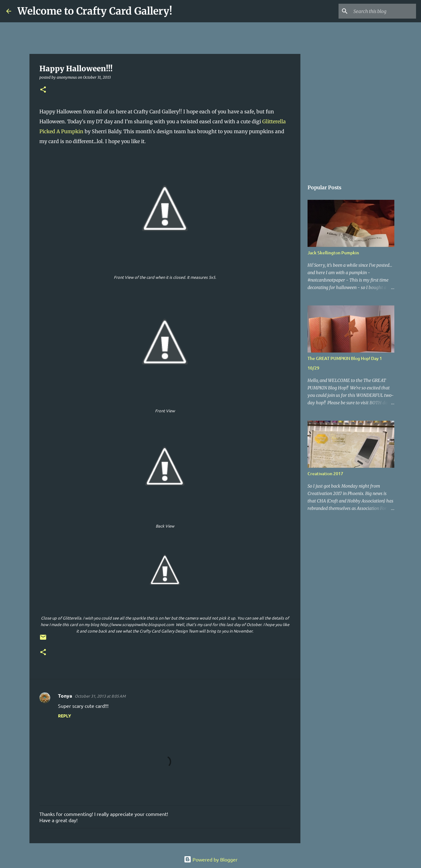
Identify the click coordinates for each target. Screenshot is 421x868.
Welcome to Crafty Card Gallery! (95, 11)
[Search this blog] (383, 11)
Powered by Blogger (211, 859)
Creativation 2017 (325, 473)
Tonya (65, 696)
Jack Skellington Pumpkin (333, 253)
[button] (43, 90)
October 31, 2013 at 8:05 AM (100, 696)
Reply (64, 716)
